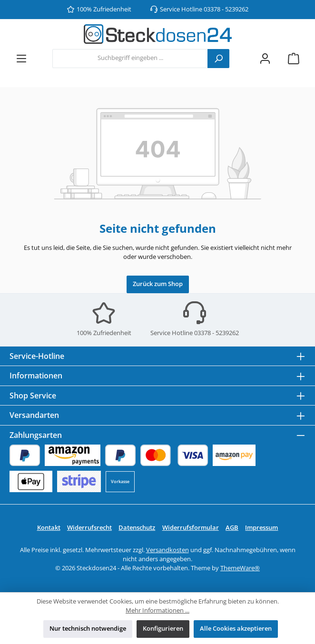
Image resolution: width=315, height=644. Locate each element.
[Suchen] (218, 59)
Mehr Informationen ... (157, 610)
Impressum (261, 528)
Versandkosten (167, 550)
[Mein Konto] (265, 58)
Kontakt (49, 528)
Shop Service (33, 396)
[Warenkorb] (294, 58)
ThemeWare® (240, 568)
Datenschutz (137, 528)
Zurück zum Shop (158, 284)
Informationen (36, 376)
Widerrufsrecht (89, 528)
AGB (232, 528)
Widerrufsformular (191, 528)
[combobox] (130, 59)
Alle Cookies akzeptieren (236, 629)
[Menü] (21, 58)
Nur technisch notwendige (88, 629)
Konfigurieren (163, 629)
